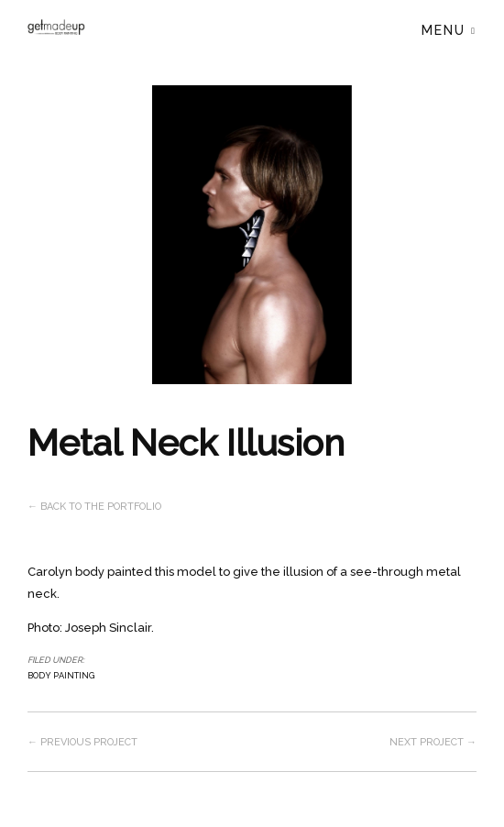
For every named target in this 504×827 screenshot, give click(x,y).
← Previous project (82, 742)
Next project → (433, 742)
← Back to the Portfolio (94, 507)
